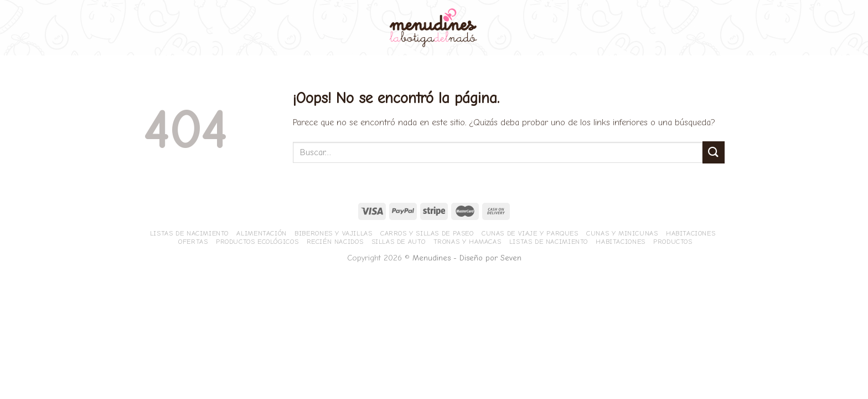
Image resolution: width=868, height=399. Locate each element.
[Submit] (714, 152)
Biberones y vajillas (333, 233)
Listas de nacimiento (189, 233)
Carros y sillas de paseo (427, 233)
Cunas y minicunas (622, 233)
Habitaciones (691, 233)
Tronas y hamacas (467, 242)
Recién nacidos (335, 242)
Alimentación (261, 233)
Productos (673, 242)
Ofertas (193, 242)
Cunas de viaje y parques (530, 233)
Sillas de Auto (399, 242)
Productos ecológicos (257, 242)
